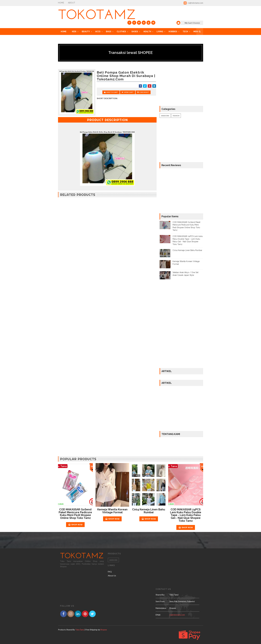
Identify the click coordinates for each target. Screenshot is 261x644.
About (72, 3)
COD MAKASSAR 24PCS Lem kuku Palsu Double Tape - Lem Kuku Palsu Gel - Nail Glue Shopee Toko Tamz (186, 515)
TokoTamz (80, 630)
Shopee (104, 630)
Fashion (176, 116)
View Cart (128, 92)
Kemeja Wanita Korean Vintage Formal (112, 511)
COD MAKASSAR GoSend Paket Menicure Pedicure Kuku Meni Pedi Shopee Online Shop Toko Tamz (75, 514)
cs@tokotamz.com (193, 3)
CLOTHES (121, 32)
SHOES (135, 32)
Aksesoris (165, 116)
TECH (185, 32)
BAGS (109, 32)
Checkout (143, 92)
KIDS (74, 32)
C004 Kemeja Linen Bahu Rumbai (187, 250)
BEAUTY (86, 32)
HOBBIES (173, 32)
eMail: (158, 615)
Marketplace (161, 608)
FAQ (110, 572)
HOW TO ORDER (68, 38)
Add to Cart (111, 92)
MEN (196, 32)
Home (61, 3)
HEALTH (147, 32)
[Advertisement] (107, 222)
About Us (112, 576)
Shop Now (75, 525)
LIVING (160, 32)
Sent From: (160, 601)
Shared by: (160, 595)
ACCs (98, 32)
